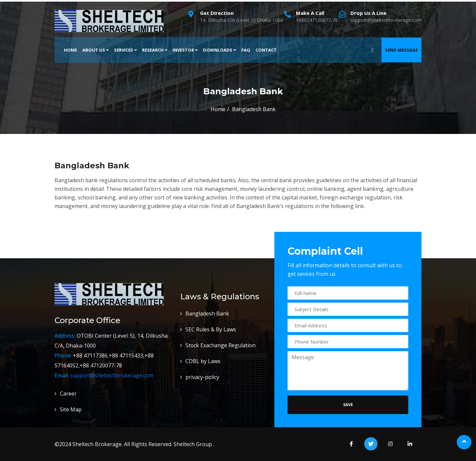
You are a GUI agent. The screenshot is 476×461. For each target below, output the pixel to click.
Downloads (219, 50)
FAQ (246, 50)
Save (348, 405)
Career (68, 394)
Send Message (401, 50)
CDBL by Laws (203, 361)
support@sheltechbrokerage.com (112, 375)
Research (155, 50)
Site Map (71, 409)
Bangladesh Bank (207, 314)
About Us (96, 50)
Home (70, 50)
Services (125, 50)
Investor (185, 50)
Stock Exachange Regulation (220, 345)
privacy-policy (202, 377)
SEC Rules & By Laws (211, 329)
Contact (266, 50)
